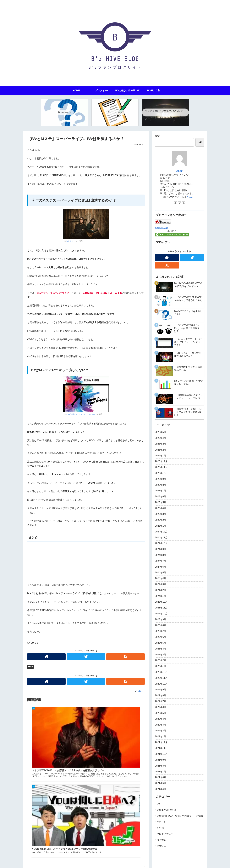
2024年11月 (161, 538)
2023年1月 (161, 666)
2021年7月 (161, 772)
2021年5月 (161, 783)
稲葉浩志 (161, 846)
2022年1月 (161, 736)
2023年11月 (161, 608)
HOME (29, 864)
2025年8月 (161, 485)
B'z (30, 667)
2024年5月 (161, 573)
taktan (180, 171)
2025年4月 (161, 508)
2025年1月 (161, 526)
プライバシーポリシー (45, 864)
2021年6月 (161, 777)
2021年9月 (161, 760)
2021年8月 (161, 766)
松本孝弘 (161, 840)
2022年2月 (161, 731)
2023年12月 (161, 602)
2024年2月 (161, 590)
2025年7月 (161, 491)
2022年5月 (161, 713)
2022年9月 (161, 690)
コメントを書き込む (86, 812)
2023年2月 (161, 660)
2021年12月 (161, 742)
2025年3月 (161, 514)
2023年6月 (161, 637)
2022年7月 (161, 701)
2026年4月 (161, 438)
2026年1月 (161, 456)
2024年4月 (161, 578)
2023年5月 (161, 643)
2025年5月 (161, 502)
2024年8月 (161, 555)
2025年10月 (161, 473)
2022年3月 (161, 725)
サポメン (161, 822)
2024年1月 (161, 596)
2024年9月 (161, 549)
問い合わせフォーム (68, 864)
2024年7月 (161, 561)
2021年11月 (161, 748)
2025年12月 (161, 461)
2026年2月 (161, 450)
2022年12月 (161, 672)
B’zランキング (161, 228)
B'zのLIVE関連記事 (167, 810)
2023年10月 (161, 614)
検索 (157, 136)
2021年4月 (161, 789)
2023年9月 (161, 619)
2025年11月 (161, 467)
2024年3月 (161, 584)
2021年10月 (161, 754)
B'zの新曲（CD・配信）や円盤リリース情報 (180, 816)
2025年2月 (161, 520)
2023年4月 (161, 649)
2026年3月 (161, 444)
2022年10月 (161, 684)
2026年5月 (161, 432)
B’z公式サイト (71, 241)
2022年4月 (161, 719)
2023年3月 (161, 655)
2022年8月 (161, 695)
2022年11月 (161, 678)
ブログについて (165, 834)
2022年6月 (161, 707)
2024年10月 (161, 543)
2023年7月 (161, 631)
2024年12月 (161, 532)
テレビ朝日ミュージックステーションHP (81, 414)
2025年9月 (161, 479)
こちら (190, 197)
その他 (160, 828)
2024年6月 (161, 567)
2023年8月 (161, 625)
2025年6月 (161, 496)
